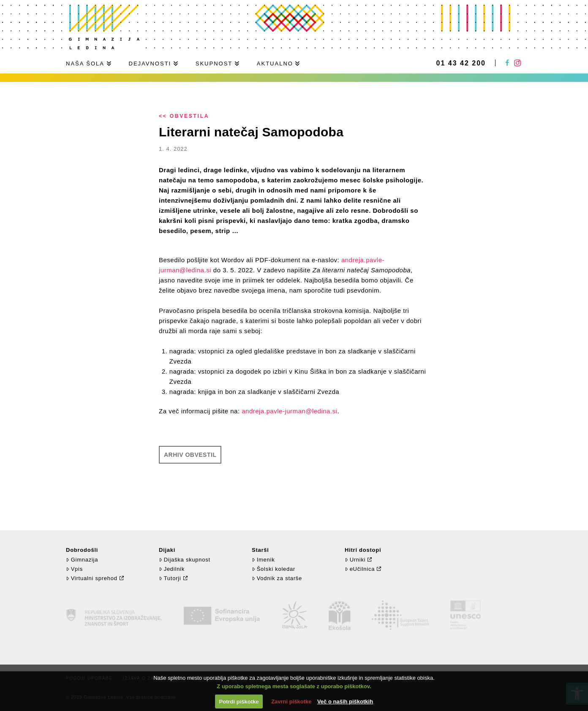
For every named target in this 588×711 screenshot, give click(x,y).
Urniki (355, 560)
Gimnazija (82, 560)
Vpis (74, 569)
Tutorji (170, 578)
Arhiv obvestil (190, 455)
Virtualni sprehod (92, 578)
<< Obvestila (184, 116)
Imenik (263, 560)
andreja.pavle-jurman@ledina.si (289, 411)
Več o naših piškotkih (345, 702)
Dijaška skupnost (185, 560)
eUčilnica (360, 569)
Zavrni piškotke (291, 702)
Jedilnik (172, 569)
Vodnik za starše (277, 578)
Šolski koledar (274, 569)
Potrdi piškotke (239, 702)
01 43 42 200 (461, 63)
